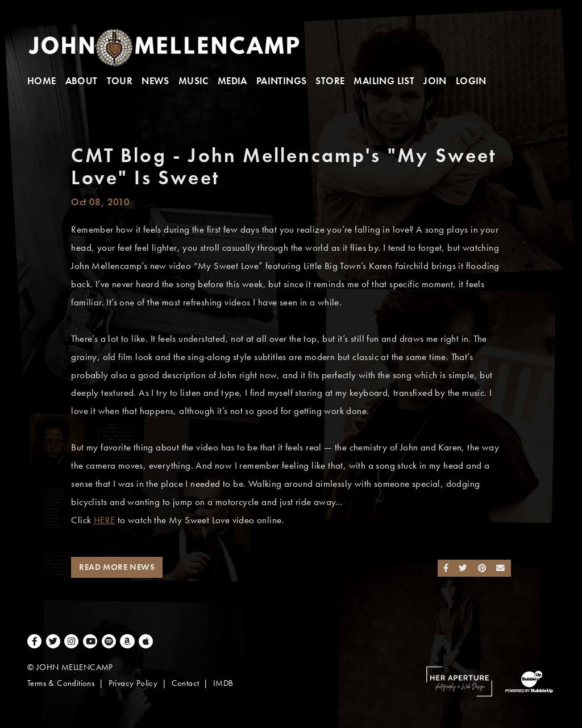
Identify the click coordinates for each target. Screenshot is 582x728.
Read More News (117, 567)
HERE (105, 520)
